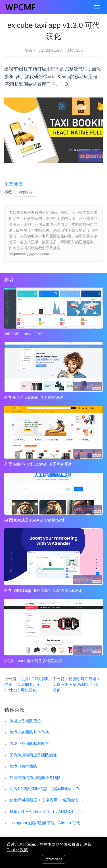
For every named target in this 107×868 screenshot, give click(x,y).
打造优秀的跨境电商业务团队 (35, 778)
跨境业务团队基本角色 (29, 732)
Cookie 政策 (17, 850)
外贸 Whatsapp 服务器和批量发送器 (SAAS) (43, 590)
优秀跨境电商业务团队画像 (33, 755)
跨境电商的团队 (23, 766)
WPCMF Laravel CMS (24, 334)
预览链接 (13, 184)
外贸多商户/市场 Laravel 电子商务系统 (38, 464)
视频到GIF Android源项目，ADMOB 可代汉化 (47, 811)
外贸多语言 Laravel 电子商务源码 (34, 397)
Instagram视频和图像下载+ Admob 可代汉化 (47, 823)
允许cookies (53, 859)
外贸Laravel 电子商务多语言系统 (33, 661)
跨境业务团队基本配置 (29, 744)
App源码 (25, 192)
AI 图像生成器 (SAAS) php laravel (34, 520)
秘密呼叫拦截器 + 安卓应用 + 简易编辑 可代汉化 (76, 684)
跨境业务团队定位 (25, 721)
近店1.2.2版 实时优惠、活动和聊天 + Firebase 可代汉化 (27, 684)
